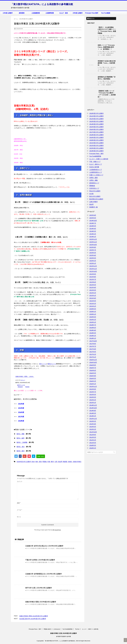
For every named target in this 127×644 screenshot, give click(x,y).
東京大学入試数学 (95, 196)
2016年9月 (93, 365)
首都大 (70, 462)
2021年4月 (93, 298)
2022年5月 (93, 285)
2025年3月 (93, 218)
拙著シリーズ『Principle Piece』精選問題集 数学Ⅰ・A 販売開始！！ (106, 47)
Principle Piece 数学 (92, 13)
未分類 (91, 194)
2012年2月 (93, 440)
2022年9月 (93, 274)
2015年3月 (93, 397)
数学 (52, 462)
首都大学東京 (77, 462)
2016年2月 (93, 381)
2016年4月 (93, 376)
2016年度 (21, 412)
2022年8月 (93, 277)
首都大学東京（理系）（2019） (25, 377)
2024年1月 (93, 237)
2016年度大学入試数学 (96, 129)
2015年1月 (93, 403)
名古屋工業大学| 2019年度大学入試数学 (33, 619)
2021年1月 (93, 306)
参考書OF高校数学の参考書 (63, 636)
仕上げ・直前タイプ (96, 164)
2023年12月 (93, 239)
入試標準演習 (50, 13)
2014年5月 (93, 413)
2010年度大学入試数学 (96, 113)
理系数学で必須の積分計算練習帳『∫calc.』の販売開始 (107, 63)
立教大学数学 (93, 202)
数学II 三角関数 (22, 442)
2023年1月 (93, 263)
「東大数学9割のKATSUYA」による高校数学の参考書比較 (42, 4)
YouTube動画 (106, 13)
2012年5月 (93, 437)
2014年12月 (93, 405)
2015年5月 (93, 395)
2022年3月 (93, 290)
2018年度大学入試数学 (96, 135)
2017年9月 (93, 344)
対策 (49, 462)
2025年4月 (93, 215)
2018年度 (21, 421)
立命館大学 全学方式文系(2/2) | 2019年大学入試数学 (44, 546)
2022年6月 (93, 282)
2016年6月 (93, 370)
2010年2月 (93, 448)
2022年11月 (93, 269)
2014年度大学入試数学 (96, 124)
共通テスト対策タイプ (96, 175)
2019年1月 (93, 322)
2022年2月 (93, 293)
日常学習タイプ (94, 188)
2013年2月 (93, 429)
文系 (56, 462)
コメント (20, 481)
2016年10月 (93, 362)
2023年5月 (93, 253)
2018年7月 (93, 325)
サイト (19, 517)
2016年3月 (93, 378)
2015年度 (21, 408)
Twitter (77, 629)
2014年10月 (93, 408)
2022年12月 (93, 266)
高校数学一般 (93, 207)
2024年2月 (93, 234)
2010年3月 (93, 445)
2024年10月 (93, 221)
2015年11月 (93, 386)
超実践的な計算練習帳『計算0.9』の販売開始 (107, 78)
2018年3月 (93, 333)
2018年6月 (93, 328)
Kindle (27, 387)
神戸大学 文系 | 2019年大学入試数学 (39, 588)
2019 (33, 462)
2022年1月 (93, 295)
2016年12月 (93, 360)
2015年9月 (93, 389)
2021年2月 (93, 304)
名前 (19, 503)
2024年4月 (93, 229)
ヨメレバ (23, 380)
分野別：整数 (93, 180)
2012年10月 (93, 432)
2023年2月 (93, 261)
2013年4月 (93, 424)
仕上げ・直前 (64, 13)
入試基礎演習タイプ (96, 170)
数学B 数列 (21, 451)
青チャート (43, 364)
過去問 (60, 462)
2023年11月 (93, 242)
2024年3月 (93, 231)
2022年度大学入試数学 (96, 146)
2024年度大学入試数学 (96, 151)
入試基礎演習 (36, 13)
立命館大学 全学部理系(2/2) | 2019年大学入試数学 (44, 574)
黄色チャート (52, 364)
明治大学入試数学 (95, 191)
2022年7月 (93, 279)
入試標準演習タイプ (96, 172)
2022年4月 (93, 287)
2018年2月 (93, 336)
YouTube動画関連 (95, 156)
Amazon (20, 387)
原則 (40, 462)
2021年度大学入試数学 (96, 143)
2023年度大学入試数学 (96, 148)
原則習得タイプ (94, 183)
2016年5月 (93, 373)
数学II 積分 (21, 447)
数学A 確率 (21, 438)
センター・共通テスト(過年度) (99, 159)
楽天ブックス (21, 385)
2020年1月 (93, 314)
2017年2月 (93, 354)
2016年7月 (93, 368)
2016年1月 (93, 384)
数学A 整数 (21, 434)
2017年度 (21, 417)
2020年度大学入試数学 (96, 140)
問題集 (45, 462)
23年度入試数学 (78, 13)
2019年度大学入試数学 (24, 462)
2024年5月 (93, 226)
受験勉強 (92, 186)
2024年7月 (93, 223)
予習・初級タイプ (95, 162)
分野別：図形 (93, 178)
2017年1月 (93, 357)
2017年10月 (93, 341)
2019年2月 (93, 320)
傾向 (37, 462)
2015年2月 (93, 400)
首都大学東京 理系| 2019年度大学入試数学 (41, 602)
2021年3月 (93, 301)
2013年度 (21, 404)
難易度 (65, 462)
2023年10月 (93, 245)
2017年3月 (93, 352)
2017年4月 (93, 349)
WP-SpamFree (57, 530)
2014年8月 (93, 411)
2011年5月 (93, 443)
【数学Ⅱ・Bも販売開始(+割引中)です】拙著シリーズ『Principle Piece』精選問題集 (107, 30)
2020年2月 (93, 312)
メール (19, 510)
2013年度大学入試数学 (96, 121)
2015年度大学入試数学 (96, 127)
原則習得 (22, 13)
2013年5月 (93, 421)
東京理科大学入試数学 (96, 199)
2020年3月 (93, 309)
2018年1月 (93, 338)
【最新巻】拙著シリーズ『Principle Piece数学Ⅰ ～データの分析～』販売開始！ (107, 94)
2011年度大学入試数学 (96, 116)
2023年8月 (93, 247)
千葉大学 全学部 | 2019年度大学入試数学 (40, 560)
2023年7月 (93, 250)
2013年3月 (93, 427)
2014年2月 (93, 416)
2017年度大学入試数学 (96, 132)
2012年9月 (93, 435)
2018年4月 (93, 330)
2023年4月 (93, 255)
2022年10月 (93, 271)
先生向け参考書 (94, 167)
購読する (91, 18)
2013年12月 (93, 419)
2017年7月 (93, 346)
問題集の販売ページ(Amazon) (52, 629)
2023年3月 (93, 258)
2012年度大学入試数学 (96, 119)
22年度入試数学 (8, 13)
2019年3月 (93, 317)
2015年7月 (93, 392)
